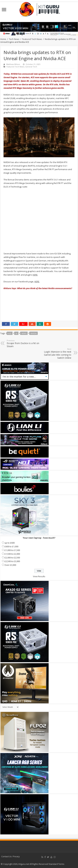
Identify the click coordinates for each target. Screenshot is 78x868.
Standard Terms (56, 864)
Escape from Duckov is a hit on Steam (23, 343)
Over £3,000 (10, 565)
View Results (39, 576)
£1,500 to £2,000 (12, 554)
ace (10, 333)
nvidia (34, 333)
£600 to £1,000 (11, 546)
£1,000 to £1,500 (12, 550)
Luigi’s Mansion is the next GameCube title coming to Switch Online (55, 354)
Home (3, 39)
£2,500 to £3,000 (12, 561)
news (24, 333)
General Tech (31, 67)
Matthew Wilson (13, 64)
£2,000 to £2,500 (12, 558)
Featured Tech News (32, 39)
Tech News (14, 39)
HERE (35, 275)
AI (17, 333)
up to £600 (10, 543)
